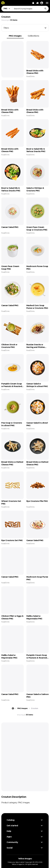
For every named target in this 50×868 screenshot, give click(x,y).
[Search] (45, 9)
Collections (33, 36)
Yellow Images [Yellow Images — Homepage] (25, 859)
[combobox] (30, 9)
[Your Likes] (37, 3)
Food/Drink (30, 76)
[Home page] (13, 708)
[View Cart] (33, 3)
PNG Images (15, 36)
